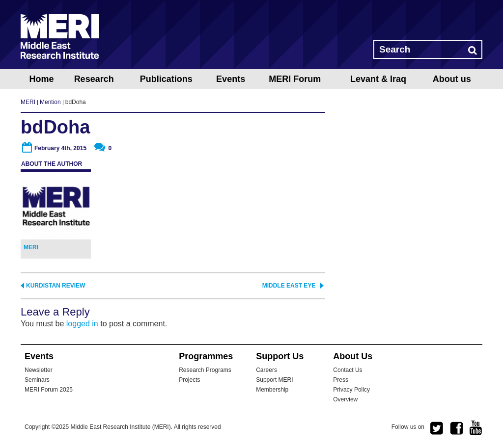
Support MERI (274, 380)
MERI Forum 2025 (49, 390)
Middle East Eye (289, 286)
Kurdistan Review (56, 286)
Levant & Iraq (378, 79)
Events (231, 79)
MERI (60, 36)
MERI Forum (295, 79)
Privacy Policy (351, 390)
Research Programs (205, 370)
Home (41, 79)
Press (341, 380)
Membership (272, 390)
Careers (266, 370)
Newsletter (39, 370)
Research (94, 79)
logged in (82, 324)
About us (452, 79)
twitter (437, 428)
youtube (476, 428)
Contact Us (348, 370)
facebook (456, 428)
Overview (345, 399)
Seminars (37, 380)
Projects (189, 380)
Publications (166, 79)
